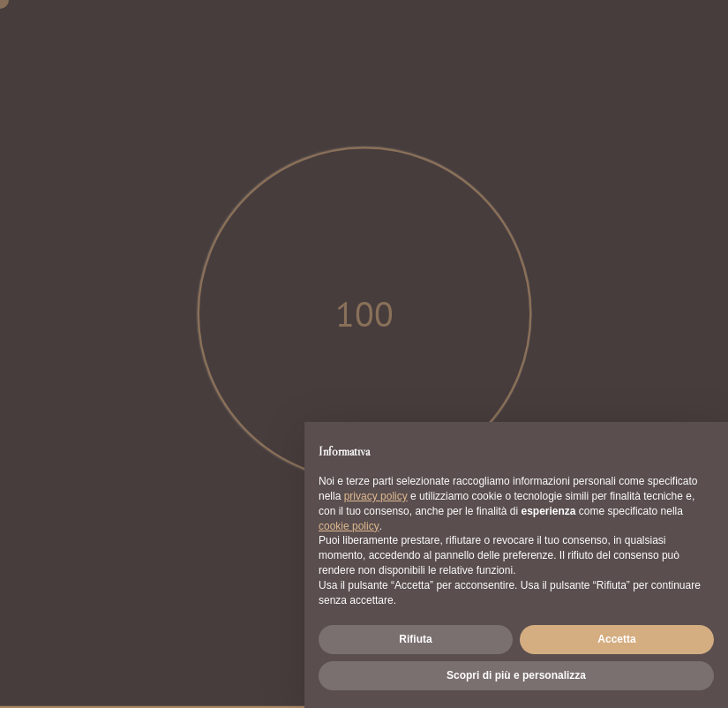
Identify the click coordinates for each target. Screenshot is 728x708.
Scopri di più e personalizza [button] (516, 675)
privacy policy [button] (376, 496)
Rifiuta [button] (415, 639)
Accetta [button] (616, 639)
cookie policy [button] (349, 526)
